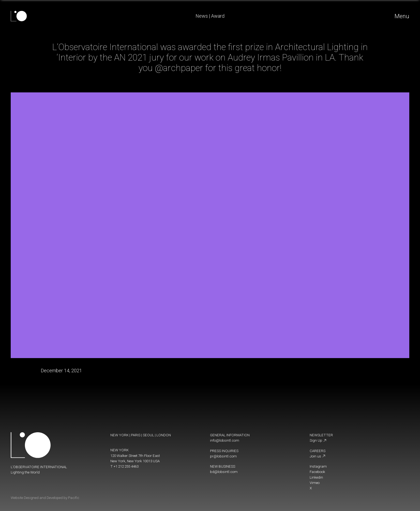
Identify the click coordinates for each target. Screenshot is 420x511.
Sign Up (318, 440)
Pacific (74, 498)
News (202, 16)
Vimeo (315, 483)
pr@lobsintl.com (223, 456)
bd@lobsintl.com (224, 472)
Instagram (318, 466)
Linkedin (316, 477)
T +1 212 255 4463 (124, 466)
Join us (318, 456)
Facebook (317, 472)
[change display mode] (312, 497)
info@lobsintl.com (225, 440)
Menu (402, 16)
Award (218, 16)
